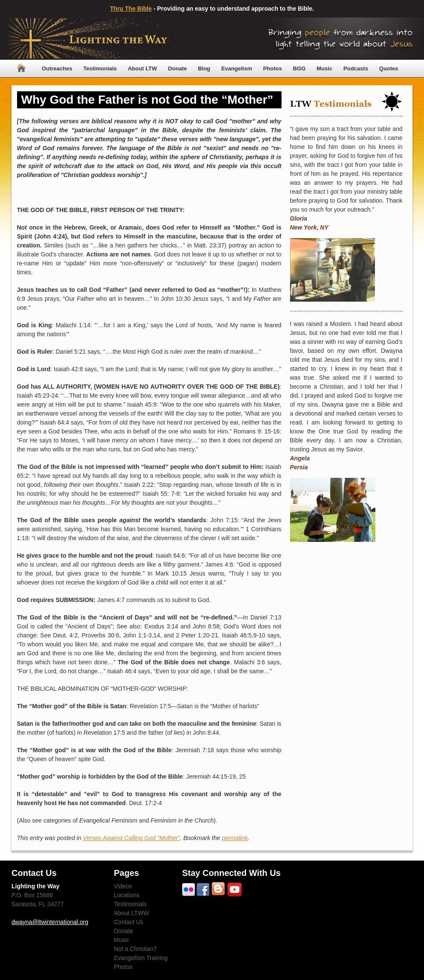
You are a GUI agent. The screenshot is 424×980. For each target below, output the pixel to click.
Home (21, 68)
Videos (123, 886)
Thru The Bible (131, 9)
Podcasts (356, 68)
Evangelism (237, 68)
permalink (235, 838)
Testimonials (100, 68)
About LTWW (131, 913)
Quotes (389, 68)
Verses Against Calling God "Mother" (131, 838)
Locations (127, 895)
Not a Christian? (135, 949)
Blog (204, 68)
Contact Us (129, 922)
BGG (299, 68)
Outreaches (57, 68)
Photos (273, 68)
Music (324, 68)
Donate (177, 68)
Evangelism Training (141, 958)
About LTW (142, 68)
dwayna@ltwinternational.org (50, 922)
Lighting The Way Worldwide (93, 39)
